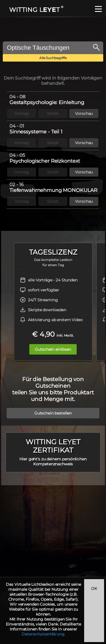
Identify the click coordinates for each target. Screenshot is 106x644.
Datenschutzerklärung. (43, 634)
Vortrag (22, 114)
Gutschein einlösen (53, 349)
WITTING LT (36, 10)
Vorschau (84, 114)
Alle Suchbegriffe (53, 58)
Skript (53, 114)
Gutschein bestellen (53, 413)
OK (94, 588)
